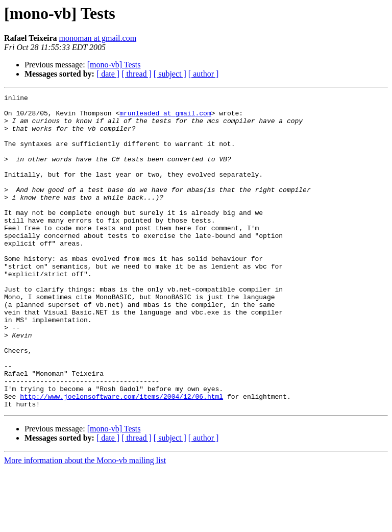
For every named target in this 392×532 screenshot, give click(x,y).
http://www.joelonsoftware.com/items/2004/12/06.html (121, 457)
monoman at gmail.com (98, 38)
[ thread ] (137, 74)
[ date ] (108, 74)
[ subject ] (170, 74)
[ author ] (204, 74)
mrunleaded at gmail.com (165, 117)
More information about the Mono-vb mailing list (85, 523)
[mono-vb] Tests (114, 65)
